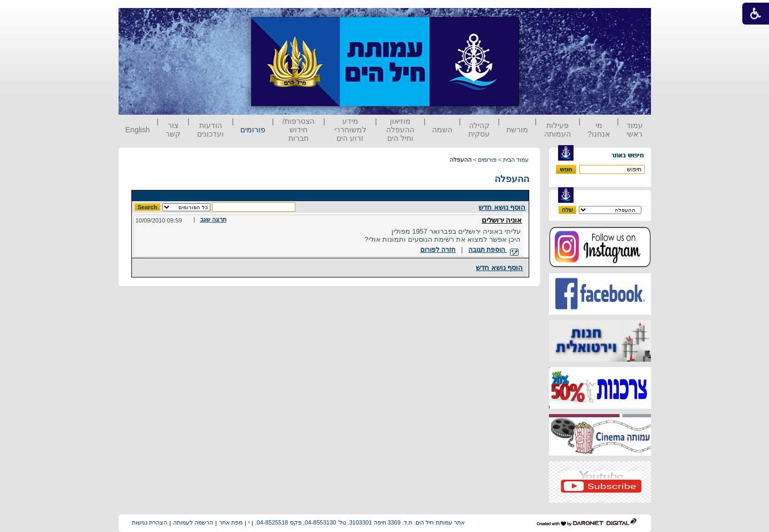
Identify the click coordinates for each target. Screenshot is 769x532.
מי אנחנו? (599, 130)
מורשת (517, 130)
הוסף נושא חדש (502, 207)
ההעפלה (512, 179)
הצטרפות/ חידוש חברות (299, 130)
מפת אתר (231, 522)
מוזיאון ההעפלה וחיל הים (400, 130)
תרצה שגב (213, 219)
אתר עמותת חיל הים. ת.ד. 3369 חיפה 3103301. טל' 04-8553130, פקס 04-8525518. (360, 522)
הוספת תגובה (493, 250)
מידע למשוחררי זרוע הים (350, 130)
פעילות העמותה (558, 130)
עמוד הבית (516, 160)
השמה (442, 130)
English (138, 130)
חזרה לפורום (438, 250)
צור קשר (173, 130)
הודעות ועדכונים (210, 130)
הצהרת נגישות (150, 522)
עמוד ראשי (635, 130)
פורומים (253, 130)
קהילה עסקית (479, 130)
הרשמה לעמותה (193, 522)
